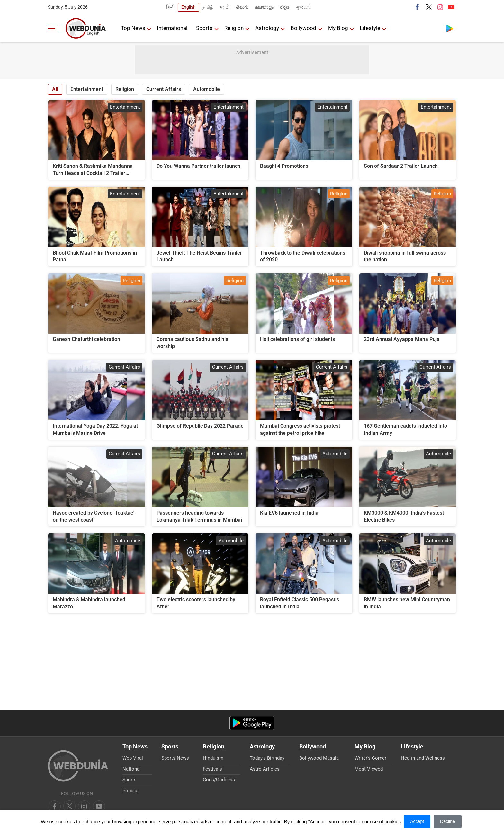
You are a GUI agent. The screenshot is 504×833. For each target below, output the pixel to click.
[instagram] (99, 806)
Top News (133, 28)
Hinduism (213, 758)
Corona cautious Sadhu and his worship (192, 343)
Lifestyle (371, 28)
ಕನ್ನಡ (285, 7)
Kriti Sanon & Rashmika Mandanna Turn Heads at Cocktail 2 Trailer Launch (93, 170)
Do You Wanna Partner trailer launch (198, 166)
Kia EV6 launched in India (289, 513)
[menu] (54, 28)
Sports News (175, 758)
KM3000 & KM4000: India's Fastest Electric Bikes (404, 516)
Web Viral (133, 758)
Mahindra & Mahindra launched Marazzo (89, 603)
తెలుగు (242, 7)
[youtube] (84, 806)
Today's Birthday (267, 758)
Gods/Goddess (219, 780)
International (172, 28)
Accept (417, 821)
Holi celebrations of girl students (297, 339)
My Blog (339, 28)
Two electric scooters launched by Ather (196, 603)
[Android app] (252, 723)
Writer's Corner (370, 758)
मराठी (225, 7)
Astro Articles (265, 769)
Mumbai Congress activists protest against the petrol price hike (300, 430)
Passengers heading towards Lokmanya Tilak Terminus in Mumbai (199, 516)
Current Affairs (164, 89)
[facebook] (55, 806)
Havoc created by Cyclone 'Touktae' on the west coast (94, 516)
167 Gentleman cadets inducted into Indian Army (405, 430)
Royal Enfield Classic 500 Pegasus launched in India (300, 603)
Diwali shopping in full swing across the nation (405, 256)
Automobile (207, 89)
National (132, 769)
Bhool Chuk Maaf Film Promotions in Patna (95, 256)
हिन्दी (170, 7)
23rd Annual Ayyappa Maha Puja (402, 339)
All (55, 89)
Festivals (212, 769)
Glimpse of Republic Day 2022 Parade (200, 426)
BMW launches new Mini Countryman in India (407, 603)
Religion (234, 28)
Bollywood (304, 28)
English (189, 7)
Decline (448, 821)
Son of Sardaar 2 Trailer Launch (401, 166)
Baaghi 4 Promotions (284, 166)
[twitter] (69, 806)
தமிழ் (208, 7)
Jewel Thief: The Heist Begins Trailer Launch (199, 256)
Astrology (268, 28)
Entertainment (87, 89)
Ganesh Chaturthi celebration (86, 339)
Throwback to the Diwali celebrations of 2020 (303, 256)
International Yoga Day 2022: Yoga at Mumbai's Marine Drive (95, 430)
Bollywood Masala (319, 758)
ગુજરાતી (303, 7)
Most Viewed (369, 769)
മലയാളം (264, 7)
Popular (131, 791)
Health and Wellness (423, 758)
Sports (205, 28)
